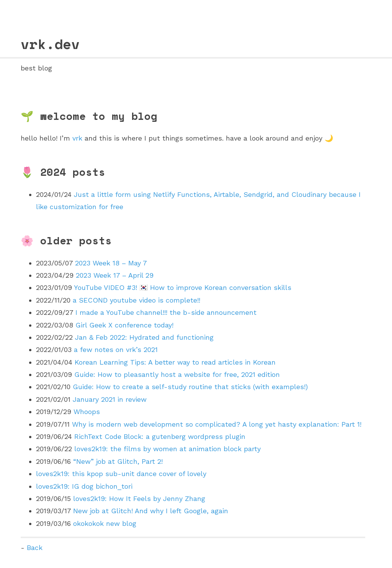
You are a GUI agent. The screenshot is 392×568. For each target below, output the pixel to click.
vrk (77, 138)
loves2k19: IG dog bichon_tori (84, 486)
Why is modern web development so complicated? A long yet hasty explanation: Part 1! (217, 424)
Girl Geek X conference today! (124, 325)
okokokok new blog (105, 523)
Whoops (87, 412)
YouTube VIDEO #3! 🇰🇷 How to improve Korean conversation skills (183, 287)
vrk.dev (50, 44)
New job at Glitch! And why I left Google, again (151, 511)
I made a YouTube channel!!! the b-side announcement (166, 312)
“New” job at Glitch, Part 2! (118, 461)
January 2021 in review (110, 399)
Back (35, 548)
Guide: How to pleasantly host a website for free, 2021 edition (177, 374)
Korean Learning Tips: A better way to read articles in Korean (175, 362)
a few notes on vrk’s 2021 (116, 349)
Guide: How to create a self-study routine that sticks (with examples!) (190, 387)
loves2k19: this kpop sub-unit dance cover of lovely (121, 474)
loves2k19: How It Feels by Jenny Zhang (139, 498)
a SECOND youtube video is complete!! (136, 300)
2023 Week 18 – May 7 (111, 263)
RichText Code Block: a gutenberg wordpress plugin (160, 436)
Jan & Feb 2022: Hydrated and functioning (144, 337)
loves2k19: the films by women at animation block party (167, 449)
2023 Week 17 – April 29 (115, 275)
